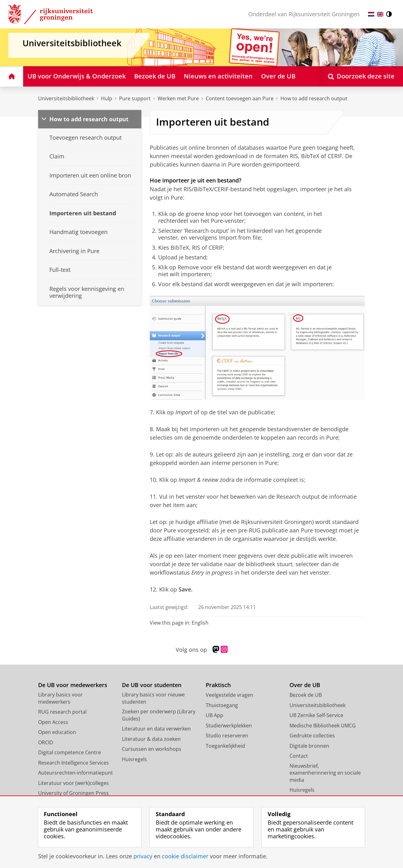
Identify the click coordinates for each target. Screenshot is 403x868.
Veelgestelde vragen (229, 695)
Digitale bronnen (309, 746)
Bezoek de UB (306, 695)
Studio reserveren (227, 736)
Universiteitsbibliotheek (66, 98)
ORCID (46, 742)
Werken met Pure (178, 98)
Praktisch (218, 685)
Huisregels (134, 759)
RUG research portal (62, 712)
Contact (299, 756)
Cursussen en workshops (152, 749)
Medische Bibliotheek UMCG (323, 726)
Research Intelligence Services (73, 763)
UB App (214, 715)
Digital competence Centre (70, 752)
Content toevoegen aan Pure (240, 98)
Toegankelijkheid (225, 746)
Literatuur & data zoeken (151, 739)
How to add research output (89, 119)
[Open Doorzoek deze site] (361, 76)
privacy (143, 856)
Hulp (107, 98)
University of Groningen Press (73, 793)
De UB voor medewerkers (73, 685)
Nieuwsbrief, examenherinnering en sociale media (325, 773)
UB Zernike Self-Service (316, 715)
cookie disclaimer (185, 856)
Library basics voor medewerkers (60, 698)
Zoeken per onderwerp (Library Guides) (159, 715)
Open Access (53, 722)
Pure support (135, 98)
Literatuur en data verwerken (156, 729)
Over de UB (305, 685)
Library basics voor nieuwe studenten (153, 698)
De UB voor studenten (152, 685)
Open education (57, 732)
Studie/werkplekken (229, 726)
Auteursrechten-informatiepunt (76, 773)
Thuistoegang (222, 705)
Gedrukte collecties (312, 736)
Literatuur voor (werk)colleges (73, 783)
